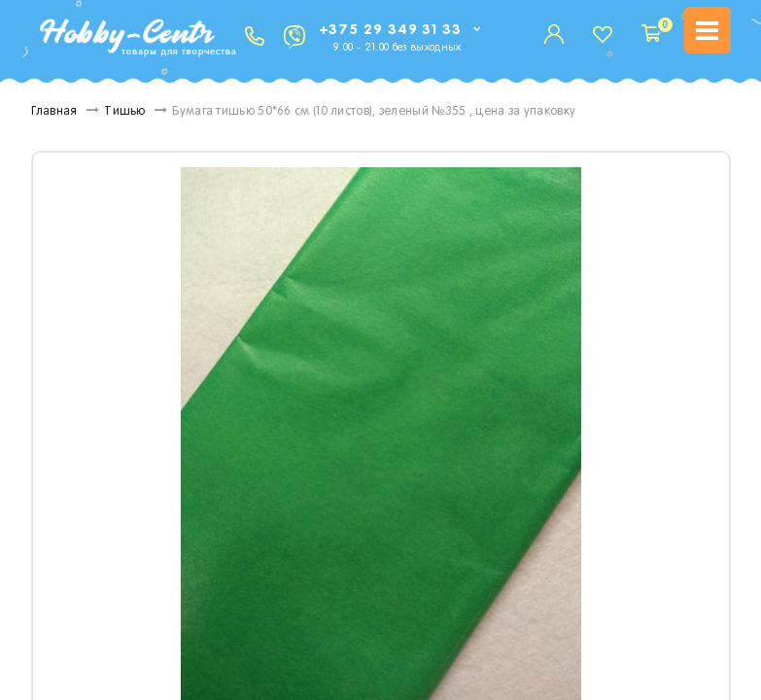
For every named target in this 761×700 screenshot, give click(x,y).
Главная (54, 112)
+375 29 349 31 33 (390, 30)
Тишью (125, 112)
